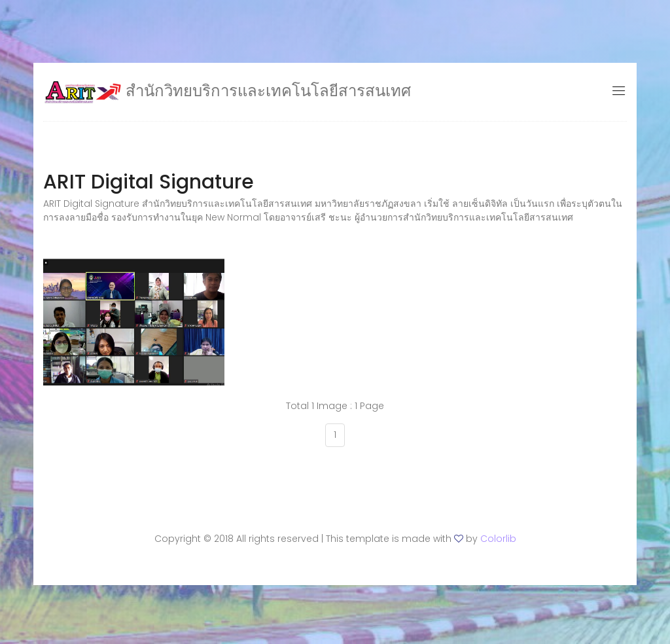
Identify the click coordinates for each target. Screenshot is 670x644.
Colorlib (498, 539)
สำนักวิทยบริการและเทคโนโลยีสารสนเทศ (227, 91)
